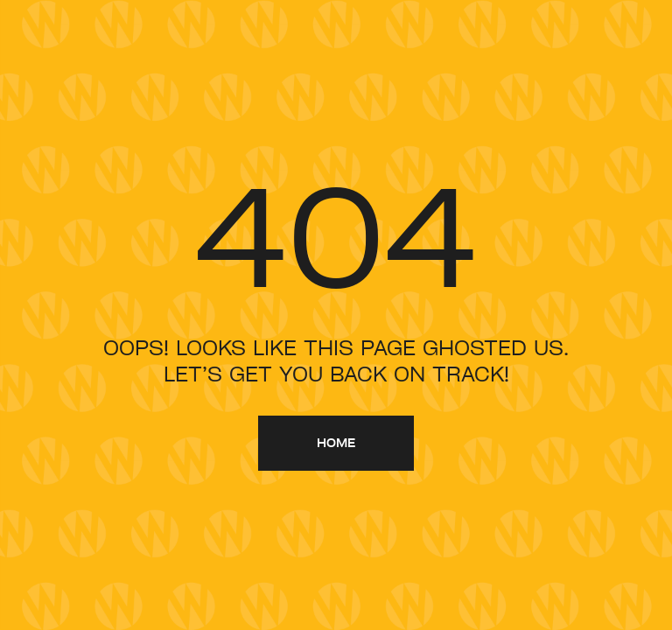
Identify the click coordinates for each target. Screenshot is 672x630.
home (336, 442)
